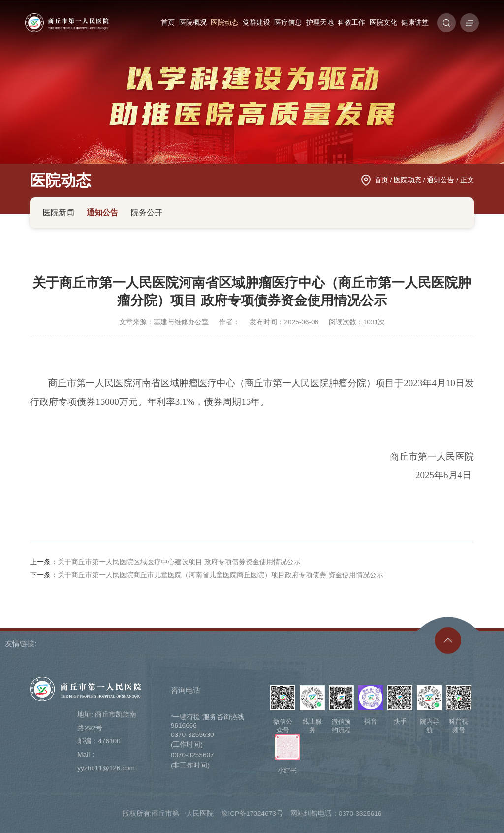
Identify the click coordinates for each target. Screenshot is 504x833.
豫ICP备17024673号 (252, 814)
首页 (168, 22)
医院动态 (224, 22)
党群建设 (256, 22)
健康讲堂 (415, 22)
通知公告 (441, 180)
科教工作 (351, 22)
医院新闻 (59, 212)
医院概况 (193, 22)
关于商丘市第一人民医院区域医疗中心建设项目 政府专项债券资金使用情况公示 (179, 562)
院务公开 (147, 212)
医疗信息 (288, 22)
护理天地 (320, 22)
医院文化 (383, 22)
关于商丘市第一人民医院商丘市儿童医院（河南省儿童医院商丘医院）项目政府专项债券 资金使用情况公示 (220, 575)
